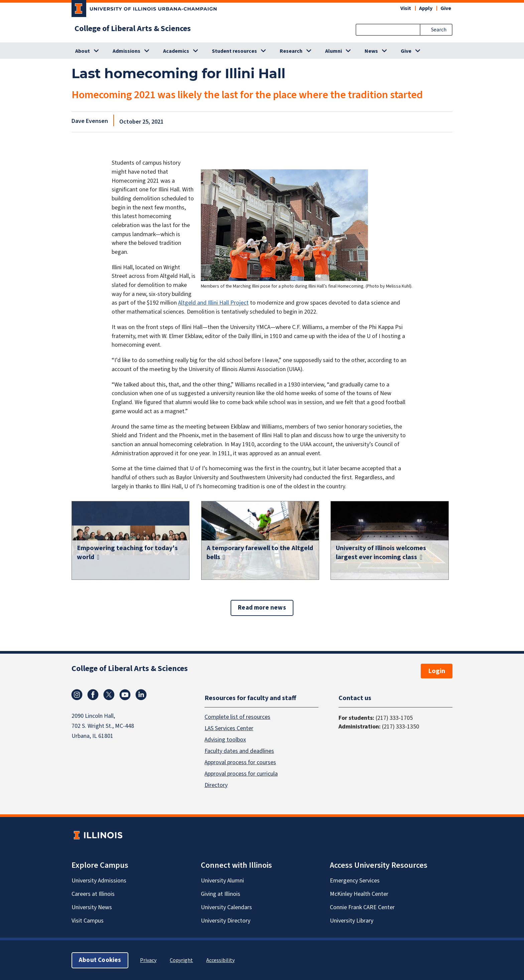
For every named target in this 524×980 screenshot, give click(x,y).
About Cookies (100, 960)
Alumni (334, 51)
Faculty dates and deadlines (239, 751)
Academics (176, 51)
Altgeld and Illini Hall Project (213, 303)
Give (446, 8)
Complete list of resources (237, 717)
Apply (426, 8)
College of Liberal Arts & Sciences (133, 29)
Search (439, 30)
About (83, 51)
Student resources (234, 51)
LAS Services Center (229, 728)
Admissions (126, 51)
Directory (216, 785)
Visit (406, 8)
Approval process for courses (240, 762)
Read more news (262, 608)
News (371, 51)
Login (437, 671)
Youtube (125, 695)
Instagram (77, 695)
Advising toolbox (225, 739)
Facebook (93, 695)
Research (291, 51)
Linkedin (141, 695)
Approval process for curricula (241, 773)
